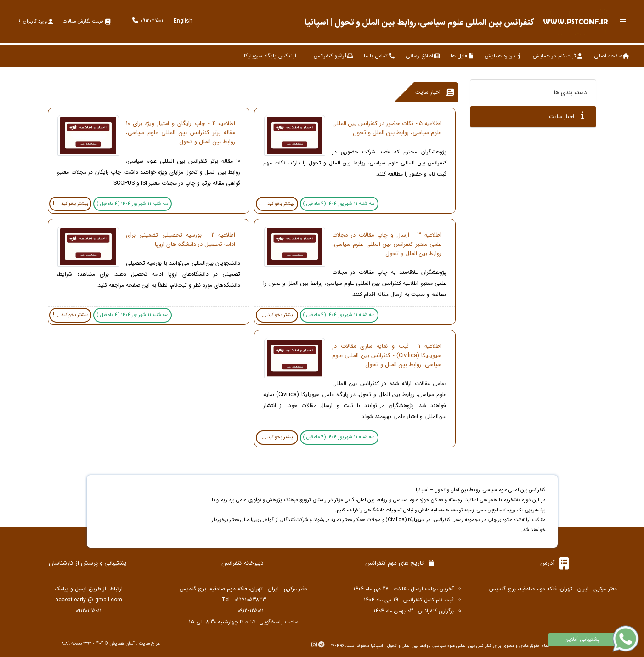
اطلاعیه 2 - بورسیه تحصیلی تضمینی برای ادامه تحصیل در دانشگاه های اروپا (181, 240)
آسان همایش (122, 643)
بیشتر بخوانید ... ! (277, 204)
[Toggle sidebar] (623, 21)
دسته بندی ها (570, 93)
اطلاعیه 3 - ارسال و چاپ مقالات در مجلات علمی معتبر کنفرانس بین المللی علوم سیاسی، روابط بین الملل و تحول (387, 244)
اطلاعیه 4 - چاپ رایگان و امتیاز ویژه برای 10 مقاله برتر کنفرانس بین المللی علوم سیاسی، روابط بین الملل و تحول (181, 133)
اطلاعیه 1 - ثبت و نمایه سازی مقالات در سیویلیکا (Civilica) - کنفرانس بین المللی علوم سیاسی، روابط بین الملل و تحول (387, 356)
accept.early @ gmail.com (89, 600)
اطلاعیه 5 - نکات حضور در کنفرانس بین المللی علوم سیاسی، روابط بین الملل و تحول (387, 128)
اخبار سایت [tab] (567, 116)
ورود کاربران (36, 21)
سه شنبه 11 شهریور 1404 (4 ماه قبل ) (339, 204)
